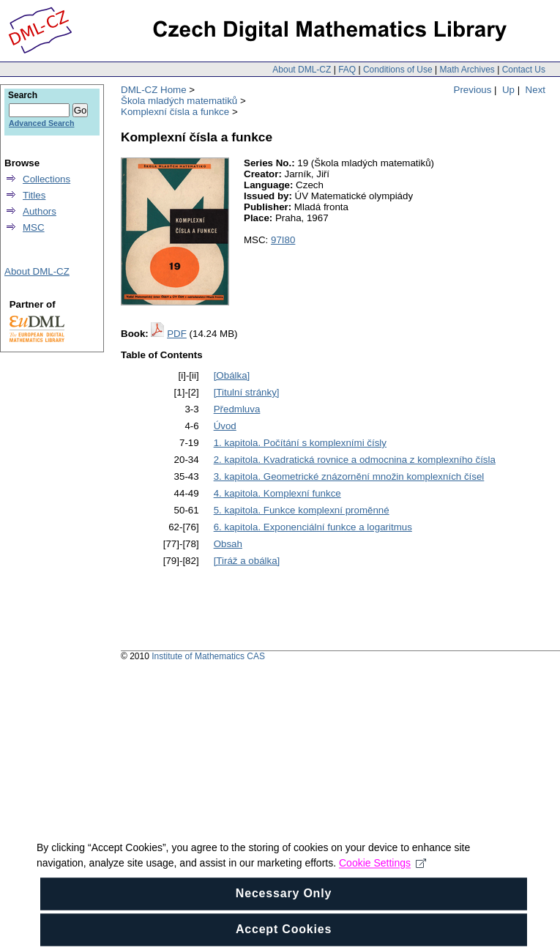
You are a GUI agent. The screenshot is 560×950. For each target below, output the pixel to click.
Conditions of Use (398, 70)
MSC (34, 227)
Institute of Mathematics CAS (208, 656)
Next (535, 90)
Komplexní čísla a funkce (175, 112)
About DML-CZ (302, 70)
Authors (40, 211)
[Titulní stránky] (247, 392)
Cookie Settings (382, 905)
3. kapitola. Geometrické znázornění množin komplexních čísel (349, 476)
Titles (34, 195)
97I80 (283, 240)
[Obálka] (232, 375)
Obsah (228, 544)
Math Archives (467, 70)
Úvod (225, 426)
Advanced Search (41, 123)
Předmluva (237, 409)
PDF (177, 334)
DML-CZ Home (154, 90)
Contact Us (524, 70)
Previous (473, 90)
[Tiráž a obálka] (247, 561)
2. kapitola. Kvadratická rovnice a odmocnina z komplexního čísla (355, 460)
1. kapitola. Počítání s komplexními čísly (300, 443)
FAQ (347, 70)
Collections (46, 179)
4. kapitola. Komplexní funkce (277, 493)
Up (508, 90)
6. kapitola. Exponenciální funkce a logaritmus (313, 527)
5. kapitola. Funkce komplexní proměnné (302, 510)
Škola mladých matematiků (179, 101)
